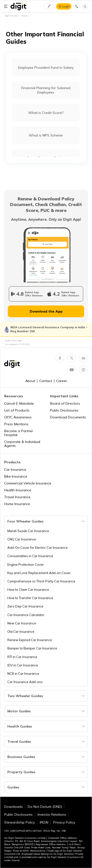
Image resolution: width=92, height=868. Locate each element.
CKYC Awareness (18, 417)
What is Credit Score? (46, 113)
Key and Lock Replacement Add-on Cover (39, 573)
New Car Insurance (22, 623)
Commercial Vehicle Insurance (28, 483)
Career (62, 381)
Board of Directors (65, 403)
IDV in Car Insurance (23, 665)
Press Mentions (16, 424)
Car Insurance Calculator (26, 615)
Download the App (46, 311)
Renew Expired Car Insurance (30, 640)
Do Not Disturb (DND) (45, 807)
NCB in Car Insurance (23, 674)
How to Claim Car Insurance (28, 590)
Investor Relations (52, 814)
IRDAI (44, 822)
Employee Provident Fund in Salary (46, 68)
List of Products (17, 410)
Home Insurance (17, 504)
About (30, 381)
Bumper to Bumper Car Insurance (32, 648)
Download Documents (68, 417)
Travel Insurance (17, 497)
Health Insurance (18, 490)
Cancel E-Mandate (19, 403)
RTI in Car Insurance (22, 657)
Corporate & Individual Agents (22, 444)
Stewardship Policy (20, 822)
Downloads (13, 807)
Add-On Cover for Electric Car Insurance (38, 548)
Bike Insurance (16, 476)
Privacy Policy (64, 822)
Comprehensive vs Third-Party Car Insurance (41, 581)
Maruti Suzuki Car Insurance (28, 531)
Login (66, 6)
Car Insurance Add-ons (25, 682)
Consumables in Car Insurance (30, 556)
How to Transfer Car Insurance (30, 598)
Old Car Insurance (21, 632)
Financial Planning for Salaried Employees (46, 90)
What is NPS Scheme (46, 135)
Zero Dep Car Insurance (25, 606)
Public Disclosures (64, 410)
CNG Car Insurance (22, 539)
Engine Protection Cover (26, 565)
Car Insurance (15, 469)
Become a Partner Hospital (19, 433)
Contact (46, 381)
